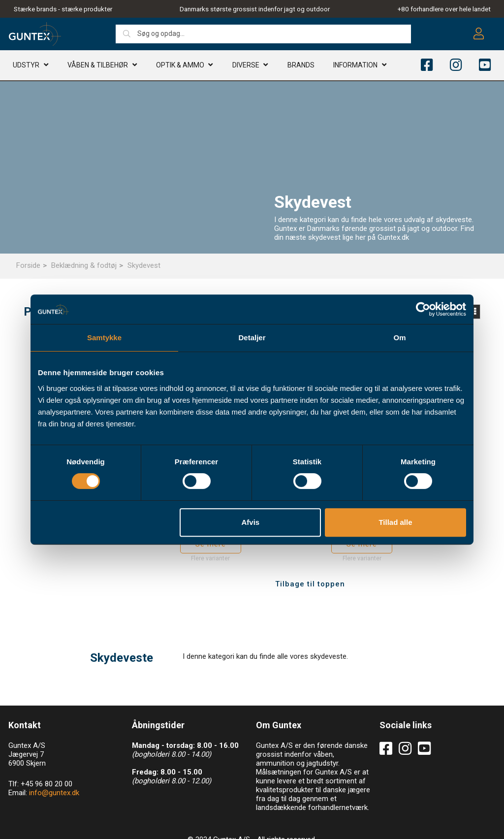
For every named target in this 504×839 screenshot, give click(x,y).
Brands (301, 66)
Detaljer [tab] (252, 338)
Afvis (251, 522)
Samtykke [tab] (104, 338)
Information (355, 66)
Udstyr (26, 66)
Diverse (246, 66)
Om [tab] (399, 338)
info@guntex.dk (54, 769)
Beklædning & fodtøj (84, 265)
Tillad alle (395, 522)
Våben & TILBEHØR (98, 66)
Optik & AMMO (180, 66)
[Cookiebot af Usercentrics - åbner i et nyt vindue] (423, 309)
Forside (28, 265)
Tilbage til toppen (310, 560)
